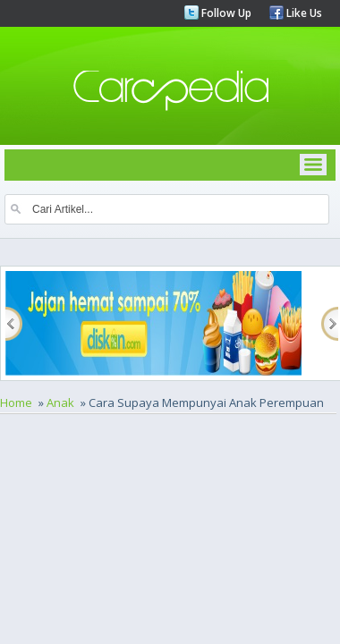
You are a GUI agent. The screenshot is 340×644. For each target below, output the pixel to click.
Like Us (303, 13)
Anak (60, 402)
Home (16, 402)
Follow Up (225, 13)
